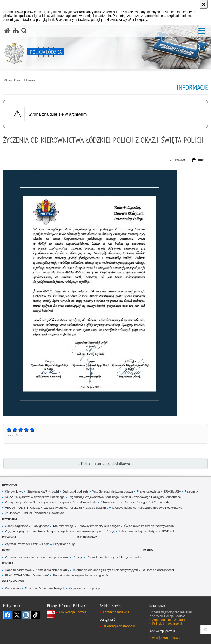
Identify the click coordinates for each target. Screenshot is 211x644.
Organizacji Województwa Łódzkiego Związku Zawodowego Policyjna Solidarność (125, 497)
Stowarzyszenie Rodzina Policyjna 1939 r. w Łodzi (136, 502)
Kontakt (8, 563)
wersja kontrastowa (166, 638)
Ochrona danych (13, 581)
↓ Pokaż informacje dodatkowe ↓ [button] (105, 464)
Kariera (148, 550)
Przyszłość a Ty (64, 544)
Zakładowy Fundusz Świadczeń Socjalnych (35, 513)
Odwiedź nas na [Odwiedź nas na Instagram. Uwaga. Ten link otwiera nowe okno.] (26, 615)
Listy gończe (41, 526)
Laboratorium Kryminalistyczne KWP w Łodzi (150, 531)
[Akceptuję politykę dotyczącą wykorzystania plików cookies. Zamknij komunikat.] (204, 4)
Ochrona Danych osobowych (45, 588)
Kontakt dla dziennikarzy (52, 570)
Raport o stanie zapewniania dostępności (81, 575)
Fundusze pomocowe (54, 557)
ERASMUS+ (172, 491)
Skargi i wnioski (130, 557)
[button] (201, 31)
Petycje (78, 557)
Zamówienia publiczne (20, 557)
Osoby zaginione (17, 526)
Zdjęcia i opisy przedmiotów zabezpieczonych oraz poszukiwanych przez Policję (60, 531)
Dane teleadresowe (18, 570)
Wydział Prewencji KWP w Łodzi (27, 544)
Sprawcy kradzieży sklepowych (99, 526)
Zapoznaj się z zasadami (170, 620)
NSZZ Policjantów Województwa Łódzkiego (35, 497)
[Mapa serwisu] (16, 31)
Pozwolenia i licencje (101, 557)
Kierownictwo (14, 491)
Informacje (30, 80)
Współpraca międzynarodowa (113, 491)
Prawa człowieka (148, 491)
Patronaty (191, 491)
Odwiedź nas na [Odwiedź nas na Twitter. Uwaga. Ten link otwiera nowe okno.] (17, 615)
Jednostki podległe (76, 491)
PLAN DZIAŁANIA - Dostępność (27, 575)
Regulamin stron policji (84, 588)
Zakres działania (97, 508)
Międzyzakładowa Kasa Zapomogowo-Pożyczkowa (147, 508)
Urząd (6, 550)
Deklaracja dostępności (158, 570)
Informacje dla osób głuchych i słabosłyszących (105, 570)
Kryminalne (10, 519)
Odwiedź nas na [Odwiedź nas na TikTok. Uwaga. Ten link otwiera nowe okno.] (35, 615)
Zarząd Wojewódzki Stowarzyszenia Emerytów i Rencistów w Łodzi (51, 502)
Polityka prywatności (167, 624)
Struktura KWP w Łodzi (43, 491)
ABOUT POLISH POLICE (23, 508)
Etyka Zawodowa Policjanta (63, 508)
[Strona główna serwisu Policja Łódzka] (7, 31)
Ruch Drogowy (87, 537)
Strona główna (13, 80)
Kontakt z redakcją (116, 612)
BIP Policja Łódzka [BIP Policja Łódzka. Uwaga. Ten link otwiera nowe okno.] (73, 612)
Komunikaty (13, 588)
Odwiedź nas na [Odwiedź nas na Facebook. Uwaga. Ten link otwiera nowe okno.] (8, 615)
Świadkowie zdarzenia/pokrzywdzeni (149, 526)
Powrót (177, 160)
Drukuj (199, 160)
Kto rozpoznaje (63, 526)
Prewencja (9, 537)
